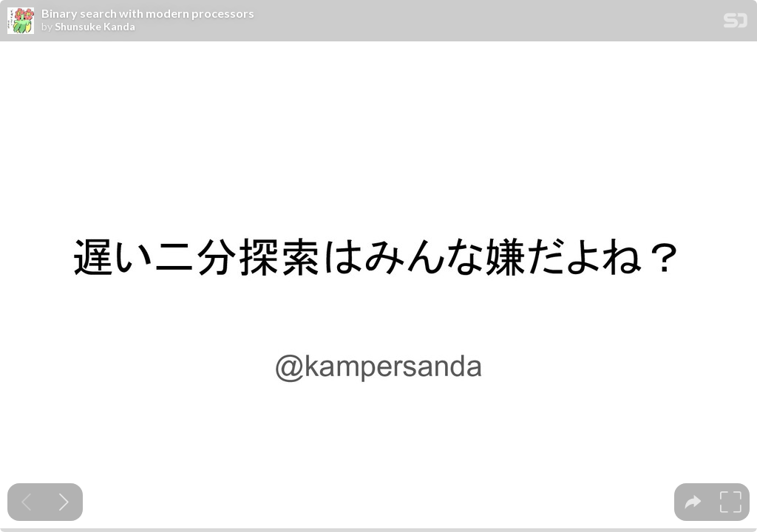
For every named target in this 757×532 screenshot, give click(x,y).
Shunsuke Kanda (95, 27)
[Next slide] (64, 502)
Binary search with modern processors (148, 13)
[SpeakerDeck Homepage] (736, 23)
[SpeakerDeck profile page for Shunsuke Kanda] (21, 21)
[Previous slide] (26, 502)
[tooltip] (693, 502)
